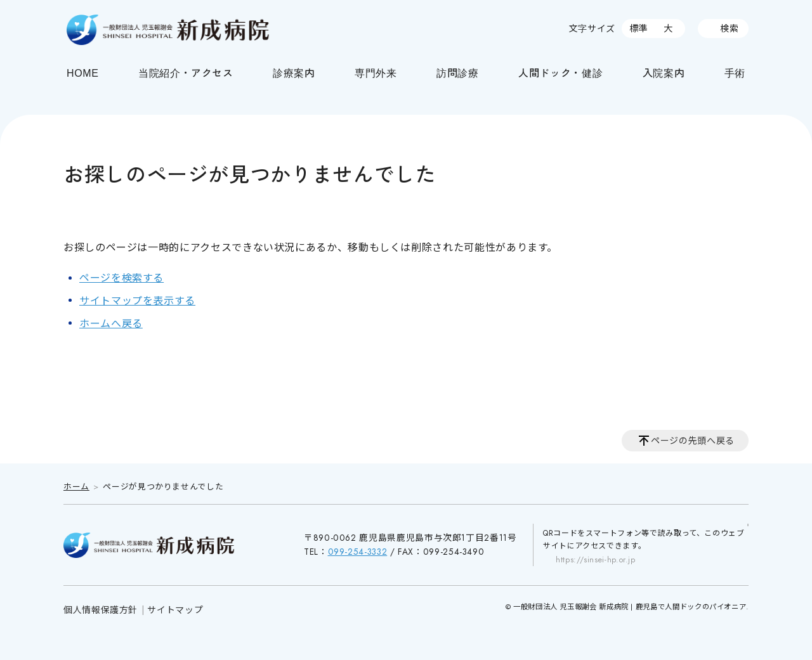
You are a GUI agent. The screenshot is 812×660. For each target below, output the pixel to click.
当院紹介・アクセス (186, 72)
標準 (638, 29)
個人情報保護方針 (101, 610)
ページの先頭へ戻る (693, 441)
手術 (735, 72)
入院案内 (664, 72)
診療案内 (294, 72)
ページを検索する (121, 278)
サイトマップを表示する (137, 301)
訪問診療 (458, 72)
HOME (83, 72)
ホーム (76, 487)
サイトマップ (175, 610)
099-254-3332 (358, 552)
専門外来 (376, 72)
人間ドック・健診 (560, 72)
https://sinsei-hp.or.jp (596, 560)
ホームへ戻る (111, 324)
